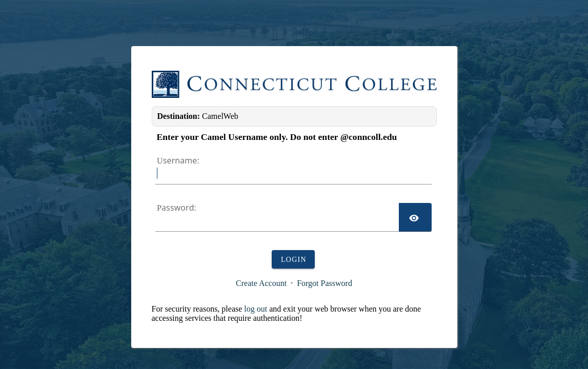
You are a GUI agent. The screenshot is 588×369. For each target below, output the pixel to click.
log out (256, 309)
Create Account (261, 283)
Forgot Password (325, 283)
